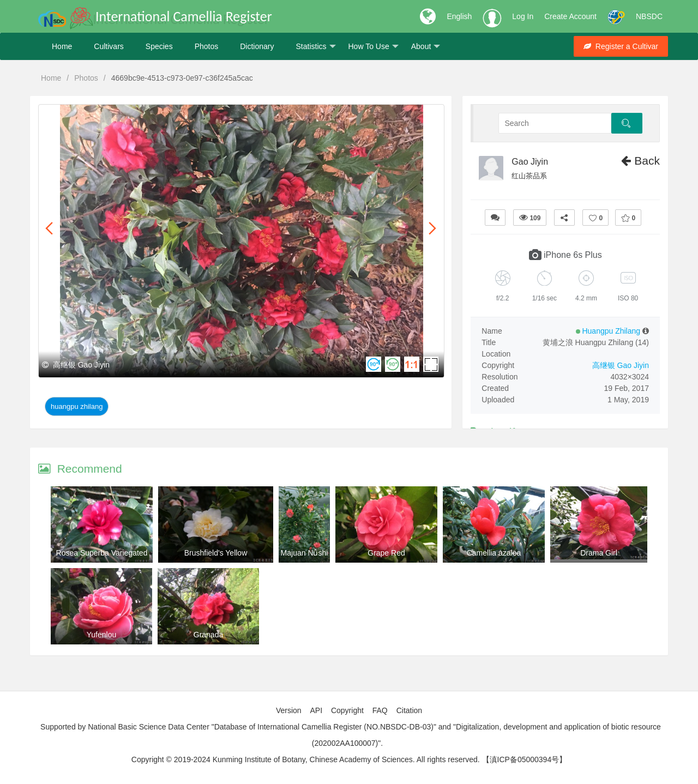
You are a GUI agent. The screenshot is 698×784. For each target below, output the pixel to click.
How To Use (374, 47)
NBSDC (649, 16)
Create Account (570, 16)
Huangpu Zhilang (77, 406)
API (316, 710)
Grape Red (386, 553)
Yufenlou (102, 635)
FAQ (380, 710)
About (426, 47)
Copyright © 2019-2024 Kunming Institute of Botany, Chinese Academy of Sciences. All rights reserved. (306, 759)
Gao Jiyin (530, 162)
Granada (208, 635)
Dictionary (257, 46)
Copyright (347, 710)
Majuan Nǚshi (305, 553)
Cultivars (109, 46)
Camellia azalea (494, 553)
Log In (523, 16)
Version (289, 710)
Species (159, 46)
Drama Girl (599, 553)
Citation (409, 710)
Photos (207, 46)
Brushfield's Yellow (216, 553)
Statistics (315, 47)
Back (640, 161)
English (459, 16)
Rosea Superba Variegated (102, 553)
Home (62, 46)
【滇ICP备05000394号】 (525, 759)
